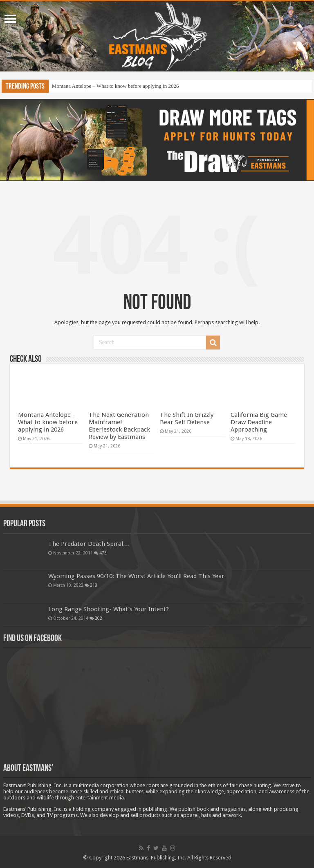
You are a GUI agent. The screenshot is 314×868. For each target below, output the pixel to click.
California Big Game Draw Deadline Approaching (259, 422)
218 (94, 585)
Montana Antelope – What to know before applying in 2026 (116, 86)
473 (103, 553)
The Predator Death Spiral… (89, 544)
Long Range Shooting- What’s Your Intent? (109, 609)
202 (99, 618)
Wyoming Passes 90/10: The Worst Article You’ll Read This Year (136, 576)
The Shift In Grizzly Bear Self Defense (187, 418)
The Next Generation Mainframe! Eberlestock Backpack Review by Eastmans (119, 426)
